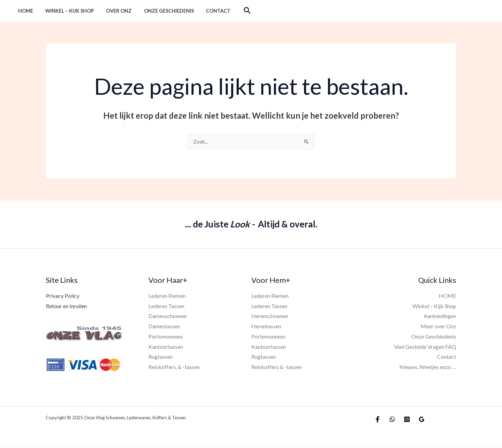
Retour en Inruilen (66, 306)
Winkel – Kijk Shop (66, 11)
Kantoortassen (166, 347)
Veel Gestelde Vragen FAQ (425, 347)
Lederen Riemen (167, 296)
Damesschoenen (168, 316)
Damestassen (164, 326)
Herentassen (266, 326)
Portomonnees (166, 337)
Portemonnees (268, 337)
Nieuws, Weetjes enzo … (428, 367)
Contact (208, 11)
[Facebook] (378, 420)
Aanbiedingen (440, 316)
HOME (24, 11)
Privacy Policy (63, 296)
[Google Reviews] (422, 420)
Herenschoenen (270, 316)
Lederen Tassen (166, 306)
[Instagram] (407, 420)
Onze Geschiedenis (161, 11)
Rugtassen (161, 357)
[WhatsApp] (392, 420)
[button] (236, 11)
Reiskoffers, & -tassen (174, 367)
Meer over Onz (438, 326)
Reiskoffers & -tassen (276, 367)
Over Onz (113, 11)
